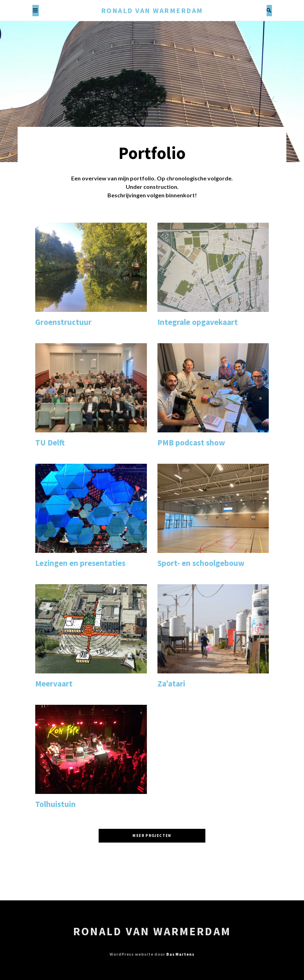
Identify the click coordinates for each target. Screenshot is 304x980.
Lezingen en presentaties (80, 563)
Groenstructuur (63, 322)
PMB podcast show (191, 442)
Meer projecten (152, 836)
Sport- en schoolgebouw (201, 563)
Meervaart (54, 683)
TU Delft (50, 442)
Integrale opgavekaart (198, 322)
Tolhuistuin (55, 804)
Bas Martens (180, 954)
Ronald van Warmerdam (152, 10)
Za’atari (171, 683)
